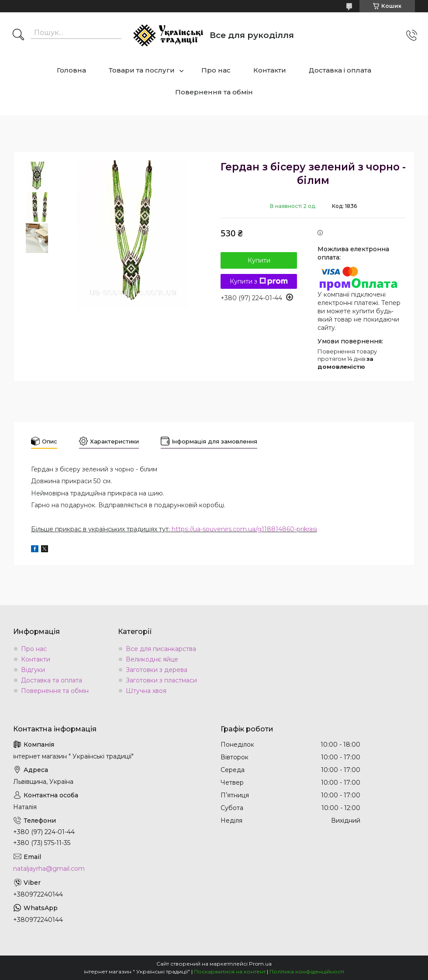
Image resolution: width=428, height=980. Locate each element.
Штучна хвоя (146, 691)
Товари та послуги (142, 70)
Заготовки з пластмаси (161, 680)
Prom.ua (260, 964)
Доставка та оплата (52, 680)
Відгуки (33, 670)
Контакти (270, 70)
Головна (71, 70)
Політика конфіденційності (307, 971)
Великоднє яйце (152, 659)
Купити (259, 260)
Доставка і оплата (340, 70)
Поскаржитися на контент (230, 971)
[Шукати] (18, 35)
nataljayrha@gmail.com (49, 869)
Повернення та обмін (214, 92)
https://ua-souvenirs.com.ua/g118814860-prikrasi (244, 529)
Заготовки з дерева (157, 670)
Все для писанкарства (161, 649)
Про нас (216, 70)
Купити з (259, 281)
